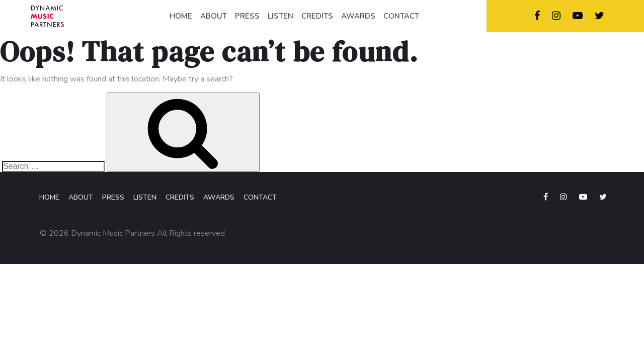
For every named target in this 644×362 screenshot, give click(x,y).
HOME (181, 16)
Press (113, 197)
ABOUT (214, 16)
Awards (219, 197)
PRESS (247, 16)
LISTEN (280, 16)
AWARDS (358, 16)
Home (49, 197)
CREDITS (317, 16)
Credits (180, 197)
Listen (145, 197)
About (81, 197)
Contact (260, 197)
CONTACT (401, 16)
